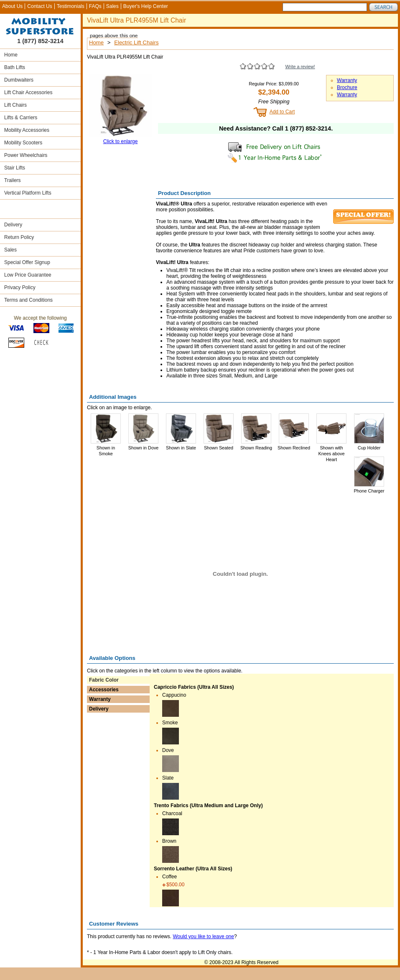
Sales (112, 6)
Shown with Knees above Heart (331, 454)
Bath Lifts (15, 67)
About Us (12, 6)
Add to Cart (282, 112)
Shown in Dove (144, 448)
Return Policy (19, 237)
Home (11, 55)
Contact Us (39, 6)
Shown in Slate (181, 448)
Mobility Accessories (27, 130)
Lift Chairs (15, 105)
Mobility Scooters (23, 143)
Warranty (347, 80)
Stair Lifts (15, 168)
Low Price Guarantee (28, 275)
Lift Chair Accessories (28, 92)
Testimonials (71, 6)
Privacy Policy (20, 287)
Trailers (13, 180)
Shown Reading (256, 448)
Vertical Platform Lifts (28, 193)
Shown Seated (219, 448)
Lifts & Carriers (21, 118)
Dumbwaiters (19, 80)
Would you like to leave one (203, 936)
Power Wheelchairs (26, 155)
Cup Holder (369, 448)
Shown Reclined (294, 448)
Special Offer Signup (27, 262)
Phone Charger (369, 491)
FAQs (95, 6)
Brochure (347, 87)
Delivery (13, 225)
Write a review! (300, 67)
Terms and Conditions (28, 300)
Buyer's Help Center (146, 6)
